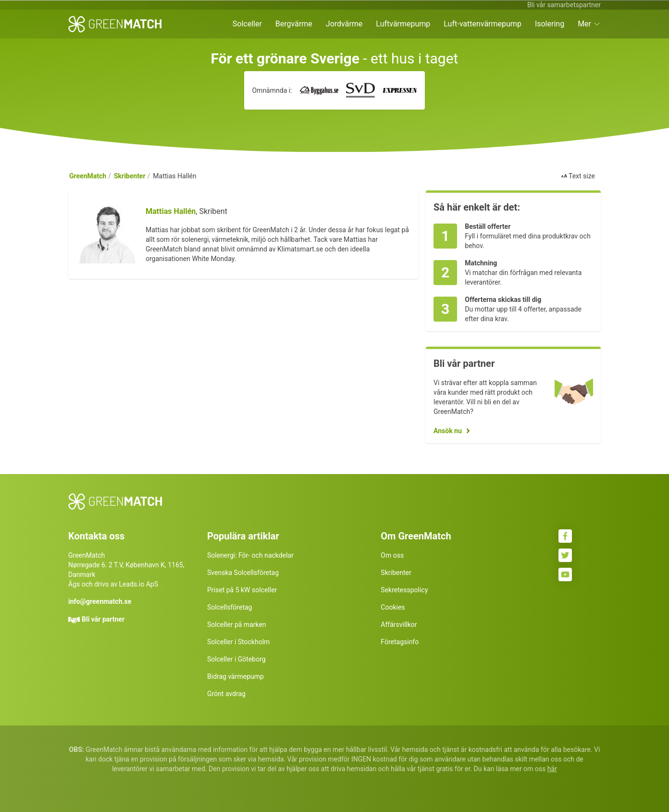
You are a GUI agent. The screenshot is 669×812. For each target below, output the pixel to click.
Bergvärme (294, 24)
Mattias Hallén (171, 211)
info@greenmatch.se (100, 601)
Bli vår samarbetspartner (564, 5)
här (552, 769)
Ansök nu (448, 431)
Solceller (247, 24)
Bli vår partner (103, 619)
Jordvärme (344, 24)
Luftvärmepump (403, 24)
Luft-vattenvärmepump (483, 24)
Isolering (550, 24)
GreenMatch (88, 176)
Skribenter (130, 176)
